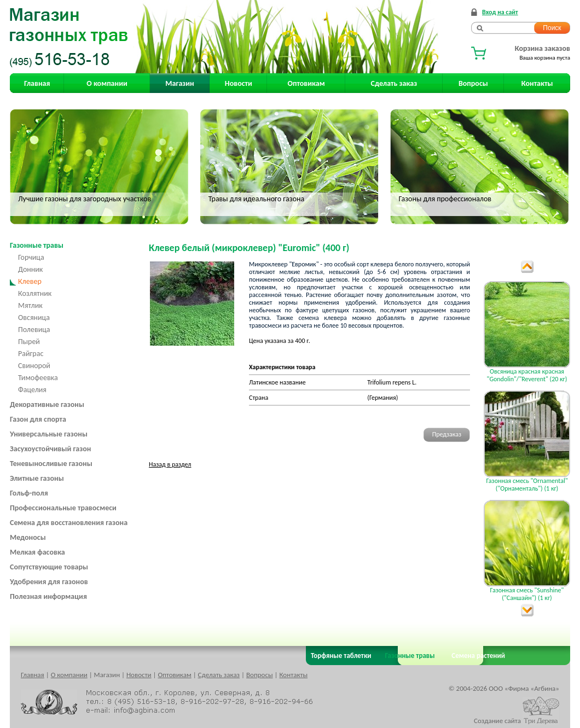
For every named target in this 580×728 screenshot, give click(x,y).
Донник (30, 269)
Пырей (29, 342)
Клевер (30, 281)
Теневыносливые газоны (51, 464)
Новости (239, 83)
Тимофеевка (38, 378)
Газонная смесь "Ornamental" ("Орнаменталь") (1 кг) (527, 485)
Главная (37, 83)
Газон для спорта (38, 419)
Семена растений (476, 656)
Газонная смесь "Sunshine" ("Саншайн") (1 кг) (527, 594)
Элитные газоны (37, 478)
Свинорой (34, 366)
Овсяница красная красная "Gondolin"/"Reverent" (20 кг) (527, 375)
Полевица (34, 330)
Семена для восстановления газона (69, 523)
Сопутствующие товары (49, 567)
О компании (107, 83)
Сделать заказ (394, 83)
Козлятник (35, 293)
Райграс (31, 354)
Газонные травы (37, 245)
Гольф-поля (29, 493)
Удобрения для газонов (49, 582)
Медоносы (28, 537)
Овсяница (34, 318)
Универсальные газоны (49, 434)
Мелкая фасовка (37, 552)
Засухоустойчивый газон (50, 449)
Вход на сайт (500, 12)
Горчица (31, 257)
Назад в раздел (170, 464)
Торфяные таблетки (341, 656)
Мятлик (30, 305)
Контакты (537, 83)
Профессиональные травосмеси (63, 508)
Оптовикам (306, 83)
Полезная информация (48, 596)
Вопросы (473, 83)
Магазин (179, 83)
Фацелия (32, 390)
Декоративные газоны (47, 404)
